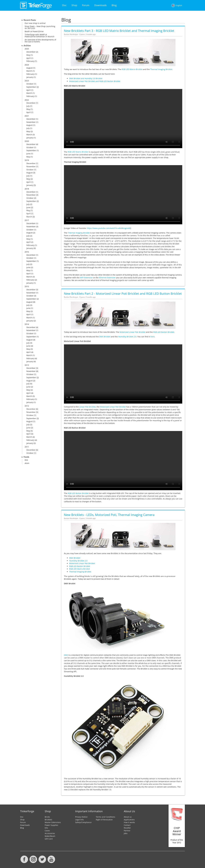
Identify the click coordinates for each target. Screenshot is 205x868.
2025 (27, 49)
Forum (86, 5)
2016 (27, 252)
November (31, 122)
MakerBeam (50, 836)
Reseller (127, 828)
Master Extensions (53, 822)
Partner (127, 831)
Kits (46, 828)
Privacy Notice (81, 817)
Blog (114, 5)
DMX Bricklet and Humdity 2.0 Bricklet (86, 78)
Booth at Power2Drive (34, 31)
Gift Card (49, 839)
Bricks (47, 817)
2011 (27, 447)
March (29, 71)
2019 (27, 160)
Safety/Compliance (83, 822)
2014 (27, 324)
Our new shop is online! (35, 23)
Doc (64, 5)
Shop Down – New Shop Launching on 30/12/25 (40, 27)
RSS (26, 460)
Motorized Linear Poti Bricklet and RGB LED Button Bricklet (95, 81)
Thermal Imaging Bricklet (161, 69)
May (28, 55)
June (28, 154)
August (29, 68)
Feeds (26, 457)
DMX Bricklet (105, 337)
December (31, 52)
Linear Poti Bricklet (87, 407)
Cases (47, 831)
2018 (27, 189)
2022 (27, 100)
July (28, 106)
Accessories (50, 833)
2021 (27, 116)
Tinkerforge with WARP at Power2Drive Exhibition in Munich (40, 36)
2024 (27, 65)
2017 (27, 220)
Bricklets (48, 820)
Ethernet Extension (107, 278)
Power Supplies (51, 825)
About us (128, 817)
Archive (27, 46)
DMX (66, 655)
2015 (27, 286)
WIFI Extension (86, 278)
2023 (27, 81)
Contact (127, 825)
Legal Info (79, 820)
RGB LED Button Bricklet (164, 332)
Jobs (126, 833)
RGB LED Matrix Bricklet (132, 69)
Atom (27, 463)
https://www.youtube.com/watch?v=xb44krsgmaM (109, 228)
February (30, 61)
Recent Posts (30, 20)
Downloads (100, 5)
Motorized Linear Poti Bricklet (133, 332)
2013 (27, 365)
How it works (129, 822)
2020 (27, 141)
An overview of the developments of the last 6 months (40, 41)
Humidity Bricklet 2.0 (127, 337)
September (31, 87)
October (30, 84)
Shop (74, 5)
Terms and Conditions (106, 817)
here (153, 337)
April (29, 58)
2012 (27, 406)
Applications (129, 820)
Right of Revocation (104, 820)
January (30, 77)
